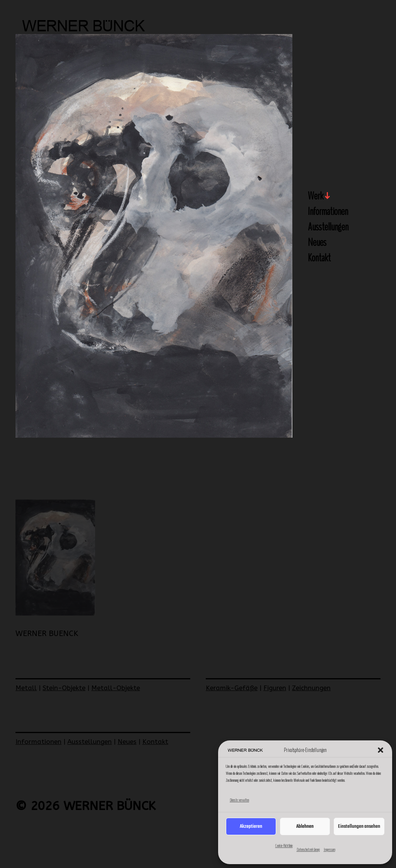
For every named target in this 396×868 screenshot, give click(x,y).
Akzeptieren (251, 826)
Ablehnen (305, 826)
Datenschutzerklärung (308, 849)
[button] (381, 750)
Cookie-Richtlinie (284, 846)
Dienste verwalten (239, 800)
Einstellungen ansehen (359, 826)
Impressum (329, 849)
